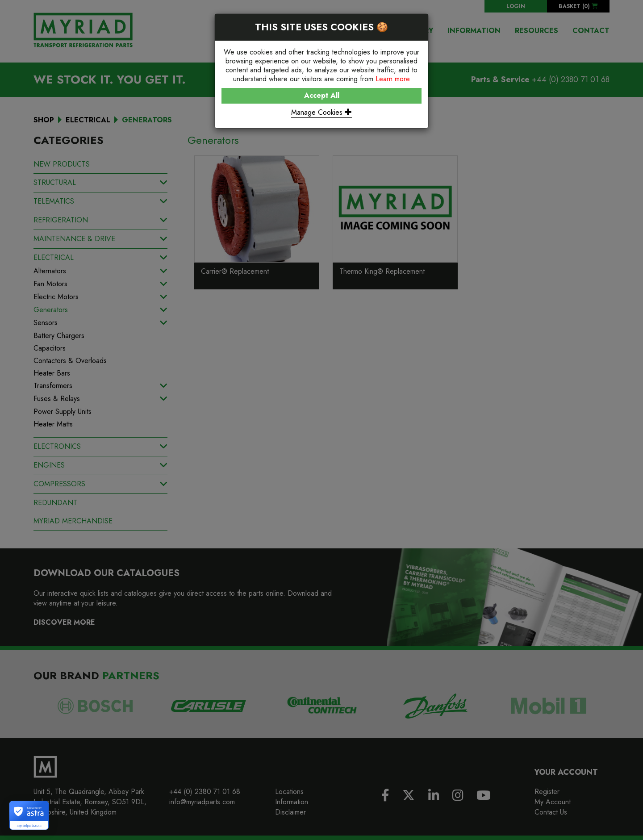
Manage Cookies (321, 112)
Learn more (393, 79)
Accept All (322, 95)
